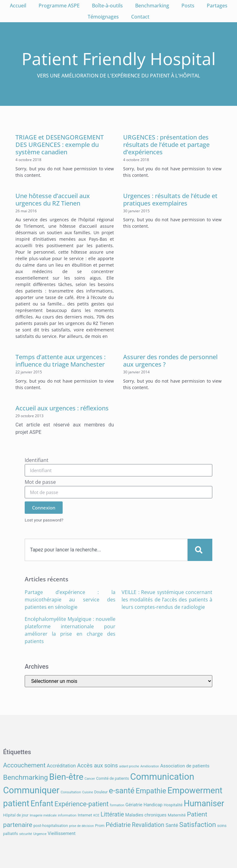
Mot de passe (40, 482)
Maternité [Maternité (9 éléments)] (177, 815)
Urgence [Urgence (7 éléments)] (40, 834)
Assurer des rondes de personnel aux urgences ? (170, 361)
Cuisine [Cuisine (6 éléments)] (87, 792)
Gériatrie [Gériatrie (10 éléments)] (134, 805)
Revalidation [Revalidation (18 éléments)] (148, 825)
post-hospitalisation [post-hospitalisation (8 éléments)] (51, 826)
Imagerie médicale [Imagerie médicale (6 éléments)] (43, 815)
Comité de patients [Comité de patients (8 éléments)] (112, 778)
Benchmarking (152, 6)
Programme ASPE (59, 6)
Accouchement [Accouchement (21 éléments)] (24, 765)
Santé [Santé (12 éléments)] (172, 825)
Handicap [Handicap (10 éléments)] (153, 805)
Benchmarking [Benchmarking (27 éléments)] (25, 777)
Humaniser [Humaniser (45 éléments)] (204, 804)
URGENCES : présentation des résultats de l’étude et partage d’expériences (166, 145)
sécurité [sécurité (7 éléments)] (26, 834)
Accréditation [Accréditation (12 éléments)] (61, 766)
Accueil (18, 6)
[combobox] (106, 550)
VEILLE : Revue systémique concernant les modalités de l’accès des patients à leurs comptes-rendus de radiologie (167, 600)
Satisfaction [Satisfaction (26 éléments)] (198, 824)
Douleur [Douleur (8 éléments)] (101, 792)
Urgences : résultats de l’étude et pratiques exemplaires (170, 199)
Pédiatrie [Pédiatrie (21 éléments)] (118, 825)
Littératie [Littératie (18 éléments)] (112, 814)
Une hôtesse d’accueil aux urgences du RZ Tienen (53, 199)
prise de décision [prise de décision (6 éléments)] (81, 826)
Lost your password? (44, 520)
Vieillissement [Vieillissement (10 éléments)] (62, 834)
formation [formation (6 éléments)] (117, 805)
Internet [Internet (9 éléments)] (85, 815)
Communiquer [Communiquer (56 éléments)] (31, 790)
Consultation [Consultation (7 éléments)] (71, 792)
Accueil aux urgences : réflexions (62, 408)
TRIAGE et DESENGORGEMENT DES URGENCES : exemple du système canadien (60, 145)
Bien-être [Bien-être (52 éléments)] (66, 777)
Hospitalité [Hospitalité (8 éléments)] (173, 805)
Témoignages (103, 17)
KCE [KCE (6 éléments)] (97, 815)
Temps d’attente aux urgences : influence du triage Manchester (60, 361)
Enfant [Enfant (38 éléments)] (42, 804)
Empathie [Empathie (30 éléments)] (151, 791)
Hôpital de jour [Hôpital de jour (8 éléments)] (16, 815)
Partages (217, 6)
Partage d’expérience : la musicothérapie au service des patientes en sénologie (70, 600)
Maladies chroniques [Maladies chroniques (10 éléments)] (146, 815)
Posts (188, 6)
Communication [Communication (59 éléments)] (162, 777)
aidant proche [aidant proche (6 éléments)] (129, 766)
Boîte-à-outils (107, 6)
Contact (140, 17)
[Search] (200, 550)
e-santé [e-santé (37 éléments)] (122, 791)
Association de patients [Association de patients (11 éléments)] (185, 766)
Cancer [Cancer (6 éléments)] (90, 779)
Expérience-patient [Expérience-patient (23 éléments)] (82, 804)
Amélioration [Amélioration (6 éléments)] (150, 766)
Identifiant (37, 461)
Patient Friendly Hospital (119, 58)
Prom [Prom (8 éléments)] (100, 826)
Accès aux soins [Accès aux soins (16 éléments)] (98, 765)
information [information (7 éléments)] (67, 815)
